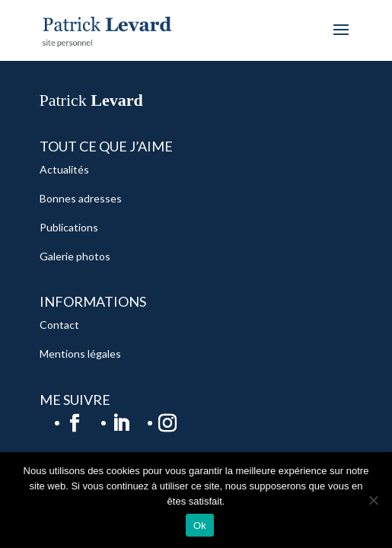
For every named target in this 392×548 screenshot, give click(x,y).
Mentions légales (80, 354)
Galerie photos (75, 256)
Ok (200, 526)
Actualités (64, 169)
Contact (59, 325)
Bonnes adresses (81, 198)
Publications (69, 227)
